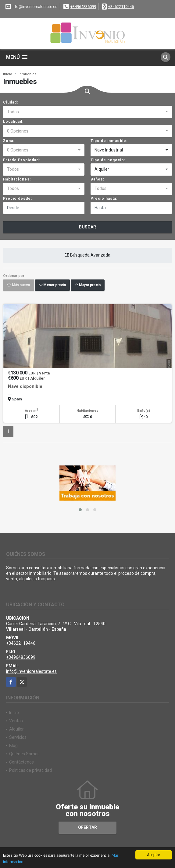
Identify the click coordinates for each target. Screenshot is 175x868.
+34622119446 (121, 7)
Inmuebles (27, 74)
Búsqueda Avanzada (88, 255)
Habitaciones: (17, 179)
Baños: (97, 179)
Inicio (8, 74)
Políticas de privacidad (30, 770)
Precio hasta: (104, 199)
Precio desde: (18, 199)
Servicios (18, 737)
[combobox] (87, 112)
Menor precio (52, 285)
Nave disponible (25, 386)
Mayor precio (88, 285)
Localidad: (13, 122)
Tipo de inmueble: (109, 141)
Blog (13, 746)
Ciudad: (11, 102)
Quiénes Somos (24, 754)
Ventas (16, 721)
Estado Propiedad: (21, 160)
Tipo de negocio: (108, 160)
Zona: (9, 141)
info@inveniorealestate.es (31, 671)
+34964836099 (83, 7)
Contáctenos (21, 762)
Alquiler (16, 729)
